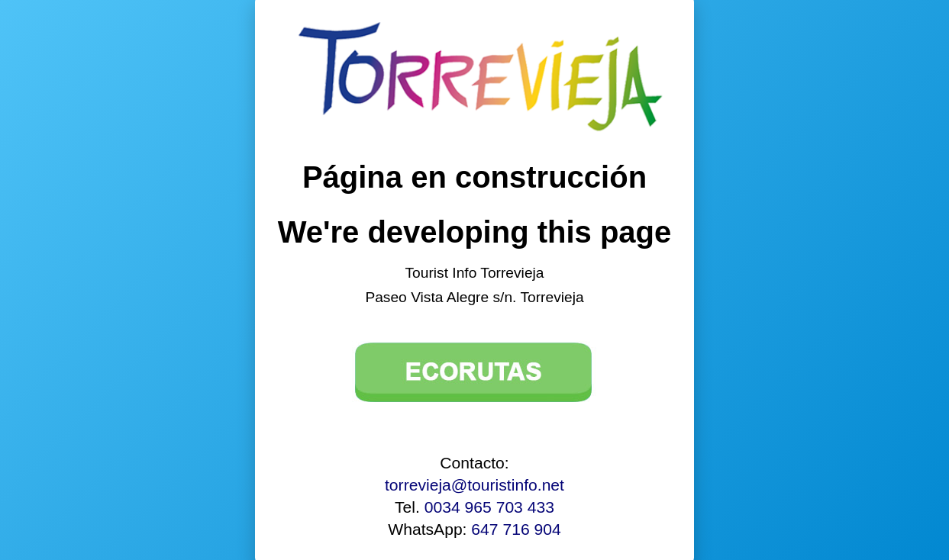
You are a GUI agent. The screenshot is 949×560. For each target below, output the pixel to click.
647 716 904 (516, 529)
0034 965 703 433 (489, 507)
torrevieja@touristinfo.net (474, 485)
